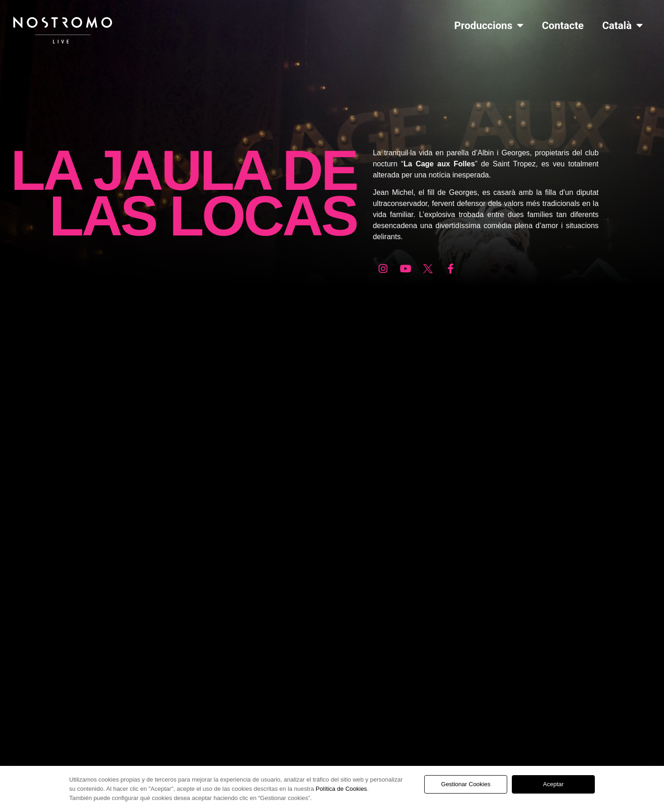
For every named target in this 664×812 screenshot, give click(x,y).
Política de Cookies (341, 789)
